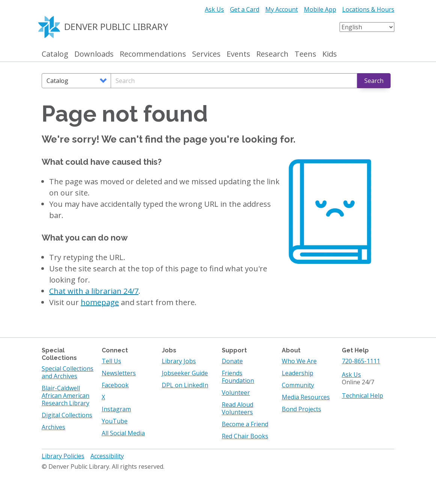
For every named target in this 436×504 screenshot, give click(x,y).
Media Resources (306, 397)
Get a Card (245, 9)
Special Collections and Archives (68, 372)
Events (238, 54)
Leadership (298, 373)
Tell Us (111, 361)
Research (272, 54)
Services (206, 54)
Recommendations (153, 54)
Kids (330, 54)
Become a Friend (245, 424)
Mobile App (320, 9)
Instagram (116, 409)
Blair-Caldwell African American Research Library (65, 396)
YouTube (115, 421)
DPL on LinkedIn (185, 385)
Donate (232, 361)
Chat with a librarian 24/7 (94, 291)
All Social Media (123, 433)
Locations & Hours (368, 9)
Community (298, 385)
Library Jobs (179, 361)
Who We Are (299, 361)
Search (374, 81)
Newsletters (119, 373)
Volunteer (236, 393)
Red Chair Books (245, 436)
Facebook (115, 385)
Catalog (55, 54)
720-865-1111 (361, 361)
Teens (305, 54)
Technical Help (362, 396)
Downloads (94, 54)
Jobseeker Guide (185, 373)
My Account (282, 9)
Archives (53, 427)
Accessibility (107, 456)
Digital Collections (67, 415)
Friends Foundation (238, 377)
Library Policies (63, 456)
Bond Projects (301, 409)
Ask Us (214, 9)
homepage (100, 302)
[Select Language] (367, 27)
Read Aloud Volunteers (238, 408)
